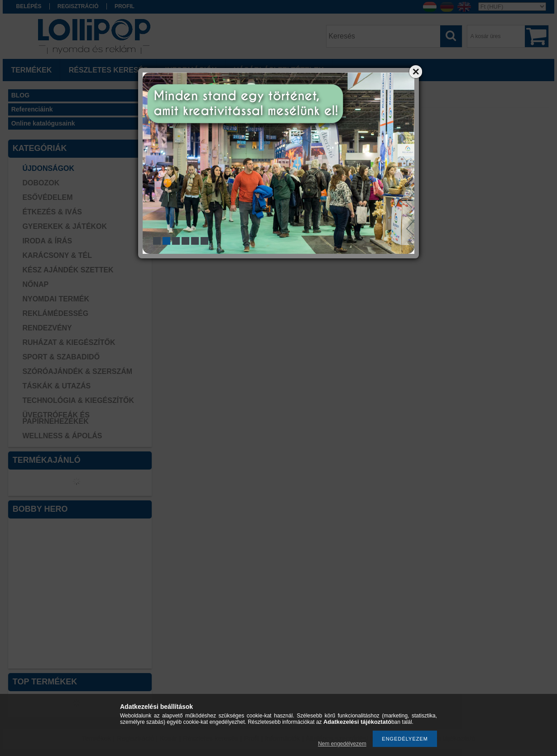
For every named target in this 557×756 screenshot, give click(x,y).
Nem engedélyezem (342, 744)
